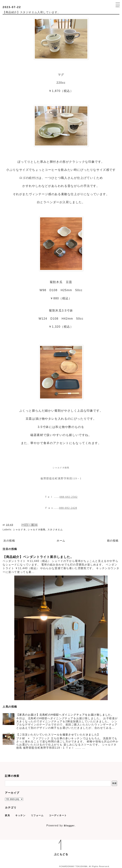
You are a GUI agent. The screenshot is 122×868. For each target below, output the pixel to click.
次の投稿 (9, 541)
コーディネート (58, 815)
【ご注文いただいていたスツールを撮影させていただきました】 (58, 735)
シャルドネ (19, 530)
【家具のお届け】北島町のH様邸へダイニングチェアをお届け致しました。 (65, 715)
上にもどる (61, 854)
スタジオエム (55, 530)
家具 (7, 815)
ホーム (61, 541)
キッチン (20, 815)
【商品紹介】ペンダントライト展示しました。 (38, 557)
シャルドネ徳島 (37, 530)
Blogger (69, 826)
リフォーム (37, 815)
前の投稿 (113, 541)
